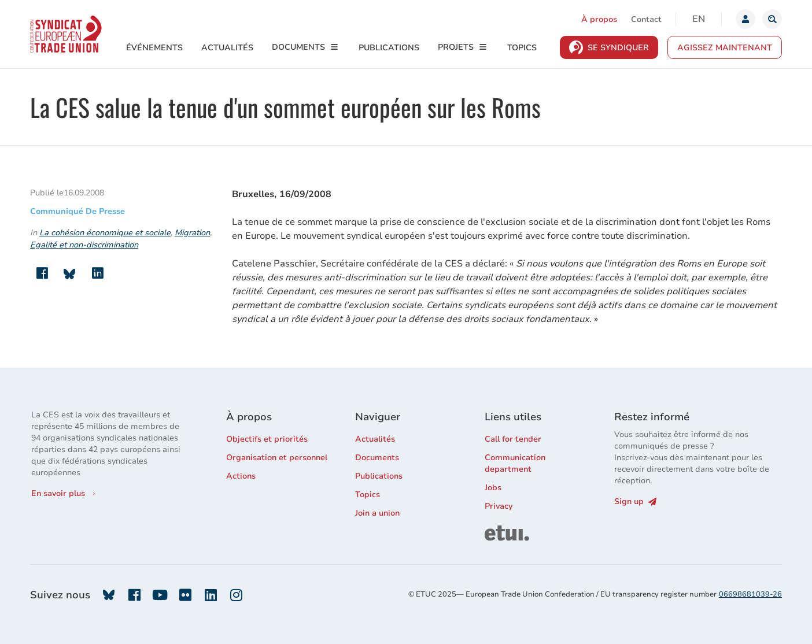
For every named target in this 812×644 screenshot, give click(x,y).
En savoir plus (58, 493)
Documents (298, 47)
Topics (522, 48)
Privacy (499, 506)
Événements (154, 48)
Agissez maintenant (725, 48)
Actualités (227, 48)
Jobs (493, 488)
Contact (646, 19)
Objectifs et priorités (267, 439)
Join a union (377, 513)
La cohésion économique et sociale (105, 233)
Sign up (635, 501)
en (699, 19)
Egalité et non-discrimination (84, 245)
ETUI (494, 530)
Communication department (515, 463)
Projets (456, 47)
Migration (192, 233)
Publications (389, 48)
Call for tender (513, 439)
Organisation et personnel (277, 458)
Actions (241, 476)
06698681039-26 (750, 594)
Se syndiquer (618, 48)
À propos (599, 19)
